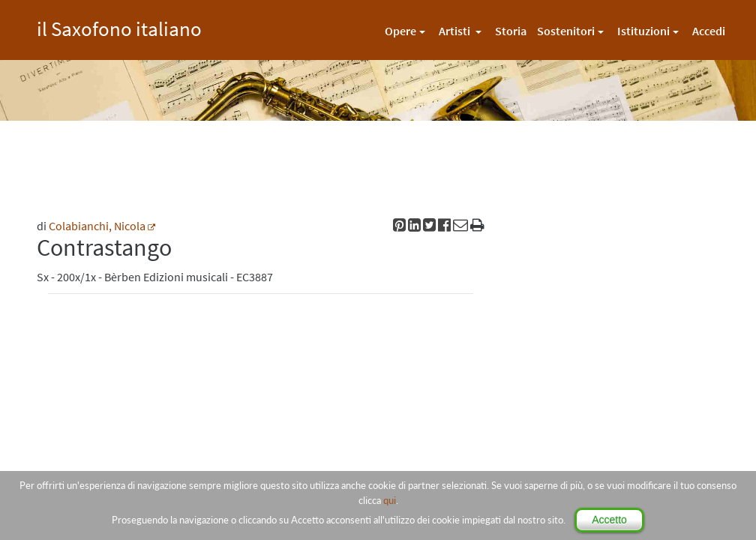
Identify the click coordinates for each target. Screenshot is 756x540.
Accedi (709, 31)
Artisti (456, 31)
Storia (511, 31)
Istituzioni (643, 31)
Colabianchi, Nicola (97, 226)
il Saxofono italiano (119, 27)
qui (390, 500)
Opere (400, 31)
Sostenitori (566, 31)
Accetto (609, 520)
